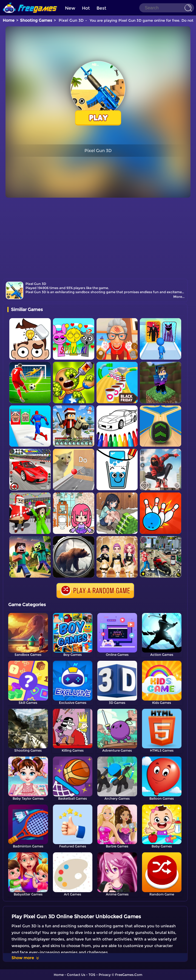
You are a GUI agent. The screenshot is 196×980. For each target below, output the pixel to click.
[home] (30, 2)
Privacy (105, 975)
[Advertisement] (98, 237)
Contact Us (76, 975)
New (70, 8)
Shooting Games (36, 20)
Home (9, 20)
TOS (92, 975)
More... (179, 297)
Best (101, 8)
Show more (26, 958)
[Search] (167, 8)
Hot (86, 8)
